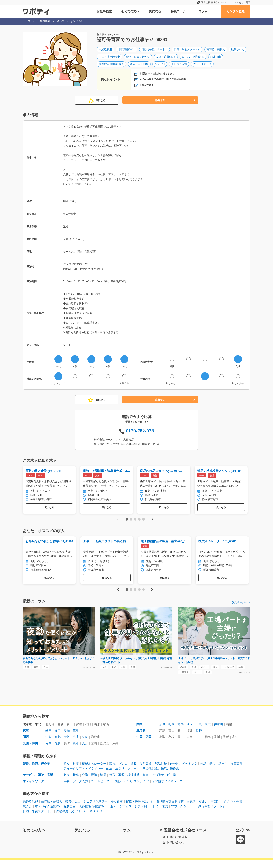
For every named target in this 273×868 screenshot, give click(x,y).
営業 (146, 783)
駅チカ (27, 814)
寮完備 (191, 809)
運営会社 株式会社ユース (214, 2)
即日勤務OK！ (127, 51)
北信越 (141, 739)
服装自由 (216, 58)
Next (152, 524)
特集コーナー (180, 11)
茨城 (162, 732)
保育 (112, 783)
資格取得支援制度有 (170, 809)
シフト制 (160, 65)
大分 (85, 751)
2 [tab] (131, 524)
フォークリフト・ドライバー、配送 (88, 777)
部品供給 (161, 772)
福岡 (49, 751)
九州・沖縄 (30, 751)
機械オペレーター (94, 772)
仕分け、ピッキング (184, 772)
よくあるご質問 (242, 2)
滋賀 (49, 745)
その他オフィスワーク (167, 789)
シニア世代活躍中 (109, 58)
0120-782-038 (140, 435)
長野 (199, 739)
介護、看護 (89, 783)
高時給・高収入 (216, 51)
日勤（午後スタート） (155, 51)
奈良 (85, 745)
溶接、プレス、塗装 (123, 772)
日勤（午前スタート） (187, 51)
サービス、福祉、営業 (38, 783)
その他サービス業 (164, 783)
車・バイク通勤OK (193, 58)
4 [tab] (139, 524)
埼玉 (190, 732)
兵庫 (76, 745)
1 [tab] (127, 524)
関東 (140, 732)
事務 (67, 789)
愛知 (67, 739)
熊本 (76, 751)
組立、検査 (71, 772)
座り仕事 (117, 809)
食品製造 (146, 772)
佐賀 (58, 751)
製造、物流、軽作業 (36, 772)
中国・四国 (144, 745)
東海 (26, 739)
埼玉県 (61, 21)
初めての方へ (130, 11)
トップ (27, 21)
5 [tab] (143, 524)
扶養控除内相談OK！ (111, 65)
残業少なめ (238, 51)
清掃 (103, 783)
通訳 (118, 789)
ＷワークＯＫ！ (202, 65)
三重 (76, 739)
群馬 (180, 732)
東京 (208, 732)
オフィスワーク (33, 789)
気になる (155, 11)
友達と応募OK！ (166, 58)
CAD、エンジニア (137, 789)
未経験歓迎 (105, 51)
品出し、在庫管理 (231, 772)
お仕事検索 (104, 11)
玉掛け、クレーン (127, 777)
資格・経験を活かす (138, 58)
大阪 (67, 745)
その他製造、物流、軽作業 (161, 777)
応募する (160, 104)
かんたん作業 (233, 809)
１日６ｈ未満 (179, 65)
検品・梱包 (208, 772)
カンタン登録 (235, 11)
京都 (58, 745)
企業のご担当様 (177, 845)
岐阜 (49, 739)
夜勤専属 (62, 819)
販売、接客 (71, 783)
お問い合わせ (176, 850)
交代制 (76, 819)
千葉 (199, 732)
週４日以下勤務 (139, 65)
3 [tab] (135, 524)
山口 (199, 745)
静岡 (58, 739)
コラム (203, 11)
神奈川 (218, 732)
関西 (26, 745)
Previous (118, 524)
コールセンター (102, 789)
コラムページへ (238, 609)
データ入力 (80, 789)
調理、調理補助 (129, 783)
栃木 (171, 732)
